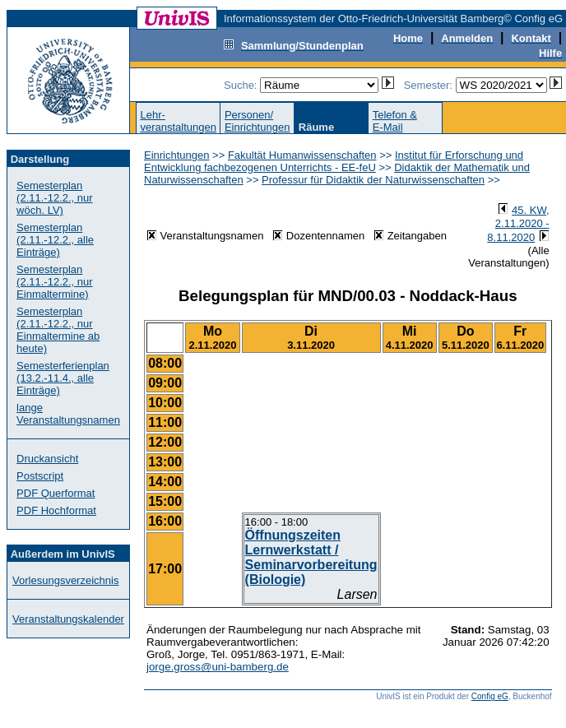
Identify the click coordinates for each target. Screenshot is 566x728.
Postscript (40, 476)
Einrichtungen (177, 155)
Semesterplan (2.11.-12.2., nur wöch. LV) (55, 198)
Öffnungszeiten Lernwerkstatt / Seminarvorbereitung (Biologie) (311, 557)
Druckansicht (47, 459)
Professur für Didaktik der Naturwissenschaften (373, 180)
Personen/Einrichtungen (257, 121)
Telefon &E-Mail (395, 121)
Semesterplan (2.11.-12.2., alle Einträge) (55, 240)
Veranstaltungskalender (68, 619)
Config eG (490, 696)
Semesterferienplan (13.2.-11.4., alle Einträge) (63, 378)
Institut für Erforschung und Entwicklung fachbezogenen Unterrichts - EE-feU (334, 161)
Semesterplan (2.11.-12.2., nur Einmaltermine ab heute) (58, 330)
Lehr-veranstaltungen (178, 121)
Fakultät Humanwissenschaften (302, 155)
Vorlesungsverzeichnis (65, 580)
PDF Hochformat (56, 510)
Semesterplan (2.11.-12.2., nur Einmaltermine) (55, 282)
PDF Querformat (56, 493)
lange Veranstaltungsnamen (68, 414)
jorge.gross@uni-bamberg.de (218, 667)
